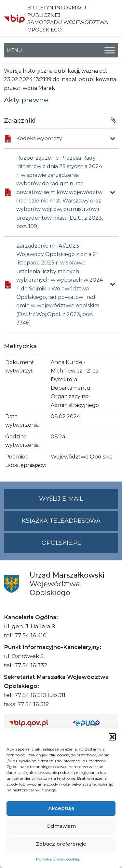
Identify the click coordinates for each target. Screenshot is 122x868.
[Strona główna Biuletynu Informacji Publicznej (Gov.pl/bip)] (35, 723)
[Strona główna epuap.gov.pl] (93, 723)
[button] (112, 737)
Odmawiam (61, 826)
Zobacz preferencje (61, 844)
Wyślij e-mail (79, 501)
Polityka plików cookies (58, 859)
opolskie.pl (61, 543)
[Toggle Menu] (110, 50)
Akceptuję (61, 808)
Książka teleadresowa (61, 521)
